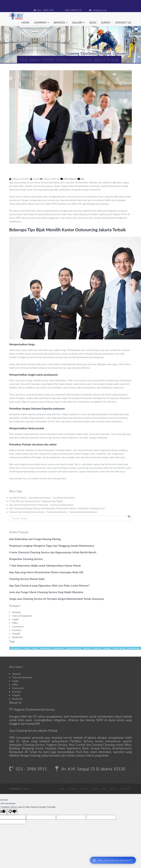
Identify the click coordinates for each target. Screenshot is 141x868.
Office (15, 623)
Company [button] (41, 22)
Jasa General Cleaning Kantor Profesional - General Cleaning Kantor (41, 505)
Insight (15, 619)
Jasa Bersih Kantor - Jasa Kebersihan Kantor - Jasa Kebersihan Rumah (42, 498)
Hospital (16, 634)
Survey (106, 22)
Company (73, 789)
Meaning (16, 612)
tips (81, 179)
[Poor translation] (12, 812)
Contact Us (123, 22)
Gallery (95, 789)
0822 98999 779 (71, 10)
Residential (17, 637)
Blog (93, 22)
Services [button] (61, 22)
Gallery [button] (79, 22)
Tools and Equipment (22, 616)
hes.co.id (27, 478)
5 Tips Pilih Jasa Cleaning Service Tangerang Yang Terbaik (36, 501)
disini (63, 478)
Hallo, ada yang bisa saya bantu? (113, 860)
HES (32, 789)
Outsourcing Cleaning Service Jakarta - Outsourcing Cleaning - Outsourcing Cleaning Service (53, 512)
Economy (17, 630)
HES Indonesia (69, 179)
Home (25, 22)
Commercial (18, 626)
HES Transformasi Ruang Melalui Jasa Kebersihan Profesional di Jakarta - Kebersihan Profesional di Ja (57, 508)
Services (84, 789)
